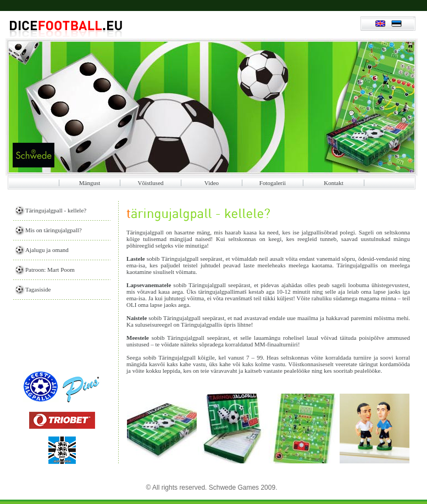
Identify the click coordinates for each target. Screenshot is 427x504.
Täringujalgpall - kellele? (56, 210)
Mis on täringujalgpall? (54, 230)
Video (212, 183)
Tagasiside (38, 289)
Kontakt (333, 183)
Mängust (90, 183)
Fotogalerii (273, 183)
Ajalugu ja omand (47, 250)
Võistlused (150, 183)
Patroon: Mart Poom (50, 270)
